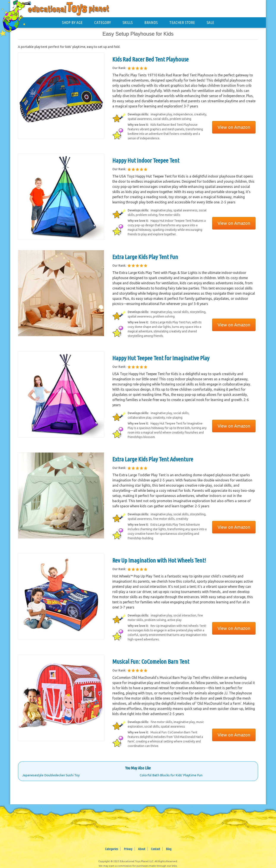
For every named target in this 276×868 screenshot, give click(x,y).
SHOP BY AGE (72, 22)
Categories (112, 849)
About (142, 849)
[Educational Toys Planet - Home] (18, 17)
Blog (169, 849)
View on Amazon (234, 127)
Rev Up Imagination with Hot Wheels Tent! (159, 560)
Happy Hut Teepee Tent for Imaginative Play (161, 358)
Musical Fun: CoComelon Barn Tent (151, 661)
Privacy (128, 849)
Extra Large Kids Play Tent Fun (145, 257)
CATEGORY (103, 22)
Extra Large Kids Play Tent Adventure (153, 459)
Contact (156, 849)
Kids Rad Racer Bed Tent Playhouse (151, 59)
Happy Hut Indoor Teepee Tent (146, 160)
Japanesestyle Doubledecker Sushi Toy (51, 775)
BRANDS (151, 22)
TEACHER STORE (182, 22)
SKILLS (128, 22)
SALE (210, 22)
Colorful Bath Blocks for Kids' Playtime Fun (171, 775)
